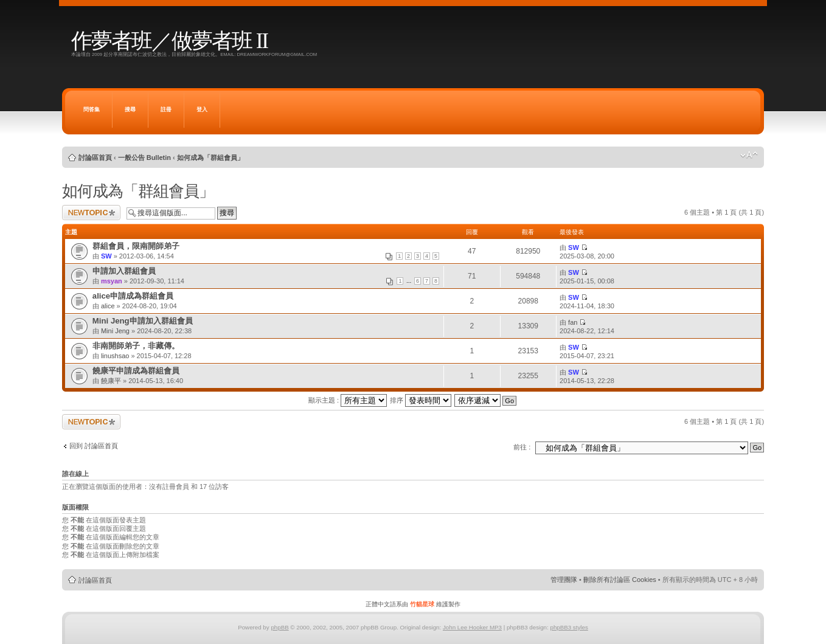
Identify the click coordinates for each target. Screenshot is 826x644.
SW (106, 256)
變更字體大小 (749, 155)
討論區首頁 (95, 158)
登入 (202, 109)
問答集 (92, 109)
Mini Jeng (115, 331)
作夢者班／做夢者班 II (169, 41)
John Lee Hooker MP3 (472, 627)
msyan (112, 281)
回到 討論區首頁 (94, 446)
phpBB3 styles (569, 627)
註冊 (166, 109)
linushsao (115, 356)
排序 (421, 400)
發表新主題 (91, 213)
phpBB (279, 627)
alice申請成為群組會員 (133, 296)
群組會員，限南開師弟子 (136, 246)
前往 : (522, 447)
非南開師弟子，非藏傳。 (136, 346)
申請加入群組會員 (124, 271)
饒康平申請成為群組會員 (136, 371)
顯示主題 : (348, 400)
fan (573, 322)
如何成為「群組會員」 (210, 158)
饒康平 (111, 381)
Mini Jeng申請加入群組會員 (143, 321)
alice (108, 306)
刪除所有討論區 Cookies (620, 580)
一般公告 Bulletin (144, 158)
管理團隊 (564, 580)
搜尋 (130, 109)
